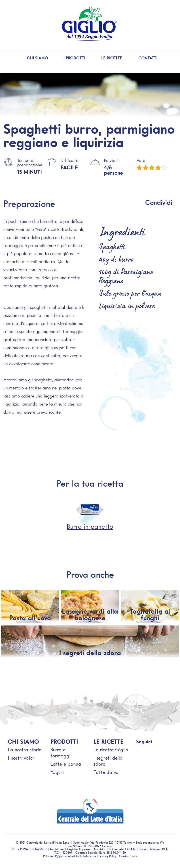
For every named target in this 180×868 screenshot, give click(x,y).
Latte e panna (66, 764)
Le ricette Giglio (111, 750)
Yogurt (57, 772)
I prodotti (70, 58)
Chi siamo (31, 58)
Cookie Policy (128, 856)
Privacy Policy (108, 856)
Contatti (149, 58)
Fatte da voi (107, 772)
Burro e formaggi (60, 753)
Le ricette (110, 58)
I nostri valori (22, 758)
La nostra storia (25, 750)
